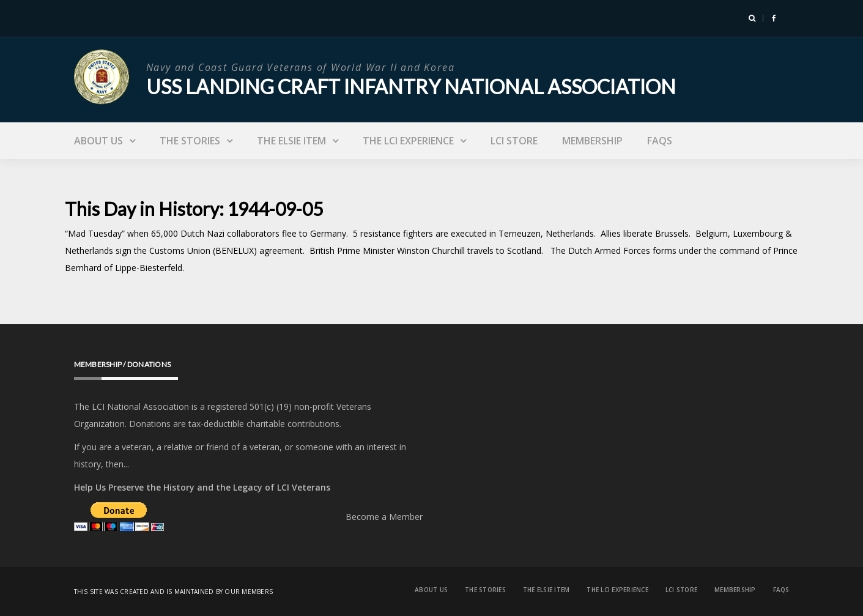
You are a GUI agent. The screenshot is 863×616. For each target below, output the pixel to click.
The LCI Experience (408, 141)
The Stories (190, 141)
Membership (592, 141)
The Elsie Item (291, 141)
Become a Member (384, 517)
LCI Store (514, 141)
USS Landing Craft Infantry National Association (411, 87)
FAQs (660, 141)
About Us (98, 141)
